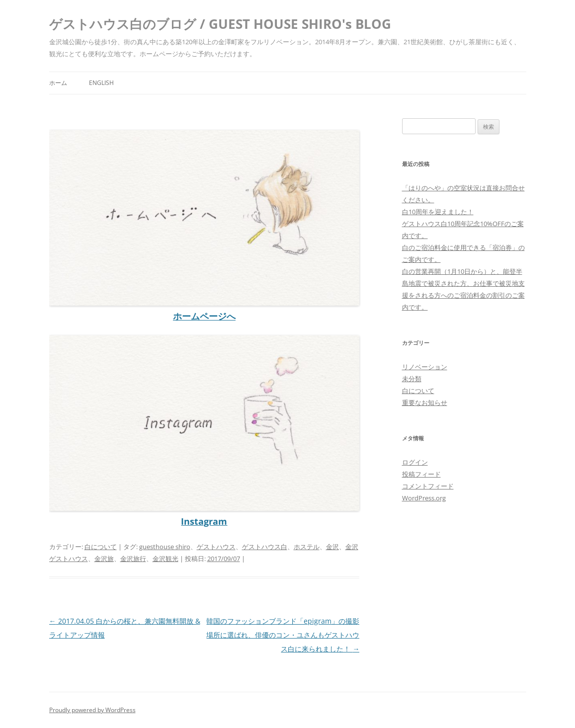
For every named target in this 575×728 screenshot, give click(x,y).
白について (101, 547)
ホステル (307, 547)
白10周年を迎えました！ (438, 212)
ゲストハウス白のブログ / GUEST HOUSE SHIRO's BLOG (220, 24)
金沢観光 (165, 559)
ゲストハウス (216, 547)
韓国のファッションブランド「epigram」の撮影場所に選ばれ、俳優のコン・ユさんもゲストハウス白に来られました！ (283, 635)
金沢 (332, 547)
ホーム (58, 83)
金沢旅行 (133, 559)
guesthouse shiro (165, 547)
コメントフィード (428, 486)
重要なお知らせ (425, 403)
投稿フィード (421, 474)
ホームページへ (204, 316)
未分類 (412, 379)
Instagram (204, 521)
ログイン (415, 462)
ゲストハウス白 (265, 547)
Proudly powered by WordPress (92, 710)
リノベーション (425, 367)
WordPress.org (424, 498)
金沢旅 (104, 559)
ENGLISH (101, 83)
